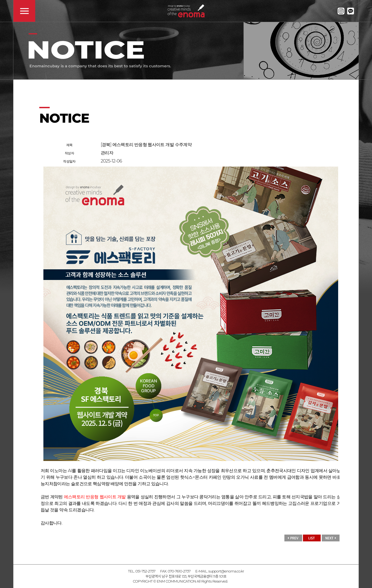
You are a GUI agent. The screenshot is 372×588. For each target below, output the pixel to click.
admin (234, 581)
